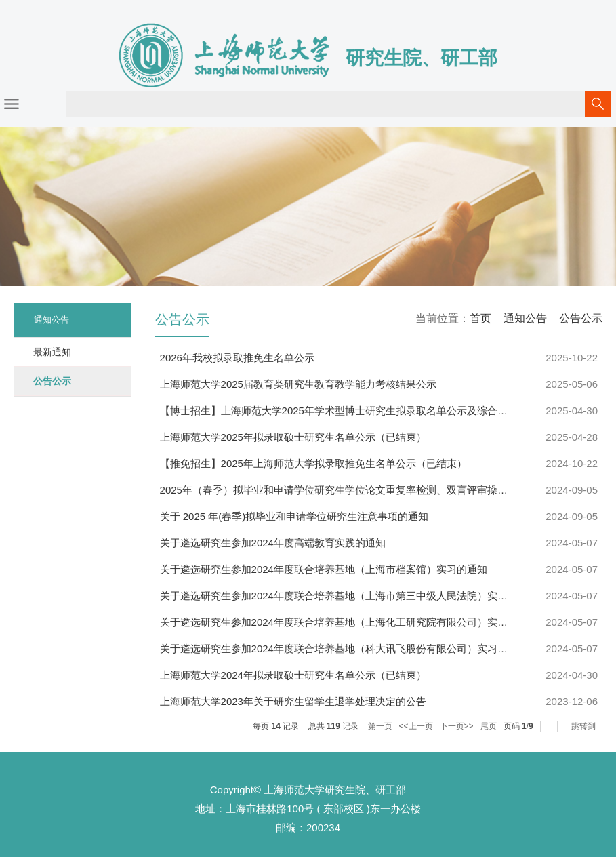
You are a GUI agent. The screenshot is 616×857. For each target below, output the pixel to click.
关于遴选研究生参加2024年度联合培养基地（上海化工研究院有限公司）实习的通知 (349, 622)
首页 (480, 318)
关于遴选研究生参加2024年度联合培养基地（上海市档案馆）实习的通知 (324, 569)
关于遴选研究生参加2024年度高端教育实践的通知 (273, 543)
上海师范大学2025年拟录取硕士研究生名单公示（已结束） (293, 437)
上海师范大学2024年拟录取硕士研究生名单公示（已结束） (293, 675)
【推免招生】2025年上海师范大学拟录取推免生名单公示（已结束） (313, 463)
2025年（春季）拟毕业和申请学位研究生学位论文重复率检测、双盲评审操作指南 (344, 490)
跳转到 (584, 726)
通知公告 (525, 318)
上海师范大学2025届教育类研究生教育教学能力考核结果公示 (298, 384)
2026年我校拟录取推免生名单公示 (237, 358)
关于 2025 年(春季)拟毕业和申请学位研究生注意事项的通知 (294, 516)
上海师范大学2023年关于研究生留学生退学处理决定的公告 (293, 701)
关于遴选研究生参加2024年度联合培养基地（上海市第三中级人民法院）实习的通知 (349, 596)
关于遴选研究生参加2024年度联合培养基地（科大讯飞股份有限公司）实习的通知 (344, 649)
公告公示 (581, 318)
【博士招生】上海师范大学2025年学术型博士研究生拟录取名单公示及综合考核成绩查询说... (369, 411)
